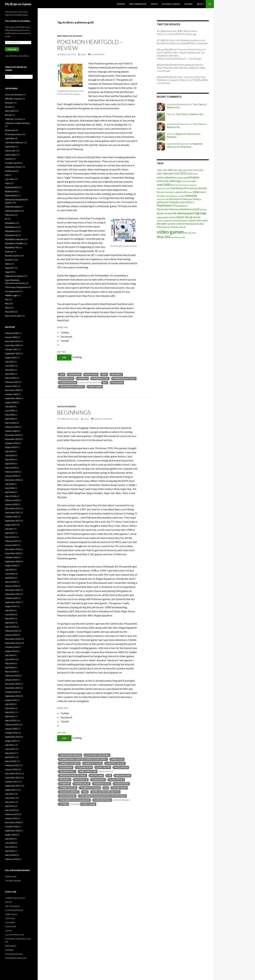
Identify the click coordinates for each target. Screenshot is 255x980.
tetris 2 (64, 804)
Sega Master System (14, 276)
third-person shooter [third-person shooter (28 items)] (168, 227)
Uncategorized (66, 406)
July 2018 (9, 484)
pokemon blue (82, 784)
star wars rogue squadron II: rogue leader (103, 796)
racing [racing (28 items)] (168, 213)
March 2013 (11, 720)
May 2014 (10, 663)
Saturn (8, 264)
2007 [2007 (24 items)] (160, 174)
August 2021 (11, 358)
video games (95, 387)
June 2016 (10, 574)
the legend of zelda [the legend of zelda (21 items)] (195, 224)
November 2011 (13, 778)
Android (9, 103)
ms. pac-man (97, 776)
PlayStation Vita (12, 247)
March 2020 (11, 423)
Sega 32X (9, 268)
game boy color (93, 763)
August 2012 (11, 741)
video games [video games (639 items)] (170, 232)
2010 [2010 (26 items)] (177, 174)
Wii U (8, 304)
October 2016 (11, 557)
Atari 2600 (10, 111)
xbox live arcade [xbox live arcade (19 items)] (178, 237)
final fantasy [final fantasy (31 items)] (177, 188)
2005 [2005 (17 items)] (195, 170)
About (200, 4)
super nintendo (103, 800)
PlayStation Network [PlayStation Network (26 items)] (168, 209)
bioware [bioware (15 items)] (185, 185)
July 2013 (9, 704)
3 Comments (98, 54)
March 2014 (11, 672)
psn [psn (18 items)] (205, 209)
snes (85, 792)
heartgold (91, 374)
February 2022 (12, 333)
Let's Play (9, 179)
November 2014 (13, 643)
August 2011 (11, 790)
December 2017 (12, 508)
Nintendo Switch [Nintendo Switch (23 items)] (191, 199)
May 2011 (10, 802)
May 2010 (10, 847)
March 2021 (11, 378)
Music (8, 183)
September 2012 (13, 737)
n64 (109, 776)
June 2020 (10, 411)
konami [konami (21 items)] (202, 192)
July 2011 (9, 794)
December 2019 (12, 435)
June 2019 (10, 455)
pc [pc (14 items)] (200, 199)
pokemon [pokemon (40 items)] (184, 209)
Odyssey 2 (10, 215)
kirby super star (88, 771)
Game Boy (10, 138)
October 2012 (11, 733)
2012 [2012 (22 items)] (190, 174)
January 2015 (11, 635)
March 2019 (11, 468)
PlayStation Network (14, 239)
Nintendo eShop (12, 207)
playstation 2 (117, 780)
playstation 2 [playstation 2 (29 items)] (187, 202)
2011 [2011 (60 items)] (183, 173)
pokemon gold (100, 378)
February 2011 (12, 814)
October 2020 (11, 394)
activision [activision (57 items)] (193, 177)
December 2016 (12, 549)
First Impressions (138, 4)
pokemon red (122, 784)
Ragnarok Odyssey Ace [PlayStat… (185, 145)
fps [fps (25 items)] (158, 192)
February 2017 (12, 541)
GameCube (10, 155)
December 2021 (12, 341)
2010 (62, 374)
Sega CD (9, 272)
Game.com (10, 151)
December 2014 (12, 639)
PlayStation (10, 223)
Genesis (9, 159)
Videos (154, 4)
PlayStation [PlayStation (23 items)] (174, 202)
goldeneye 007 (84, 767)
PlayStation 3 (11, 231)
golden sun (66, 767)
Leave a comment (103, 419)
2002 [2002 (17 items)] (185, 170)
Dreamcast (10, 130)
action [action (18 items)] (195, 174)
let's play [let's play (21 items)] (161, 196)
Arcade (8, 107)
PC (6, 219)
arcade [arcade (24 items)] (193, 181)
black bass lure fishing (97, 755)
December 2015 (12, 590)
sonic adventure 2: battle (106, 792)
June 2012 (10, 749)
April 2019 (10, 464)
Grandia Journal (12, 163)
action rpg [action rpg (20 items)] (182, 178)
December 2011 (12, 773)
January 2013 (11, 729)
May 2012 (10, 753)
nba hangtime (123, 776)
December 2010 (12, 822)
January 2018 (11, 504)
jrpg (104, 374)
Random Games (12, 256)
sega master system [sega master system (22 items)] (166, 217)
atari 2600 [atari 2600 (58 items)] (164, 185)
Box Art (189, 4)
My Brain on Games (18, 4)
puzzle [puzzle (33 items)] (160, 213)
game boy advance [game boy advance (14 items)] (168, 192)
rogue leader (120, 788)
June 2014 (10, 659)
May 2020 (10, 415)
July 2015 (9, 610)
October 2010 (11, 826)
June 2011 (10, 798)
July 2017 (9, 529)
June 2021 (10, 366)
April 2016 (10, 578)
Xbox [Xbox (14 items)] (194, 233)
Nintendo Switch (13, 211)
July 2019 (9, 451)
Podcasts (9, 252)
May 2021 (10, 370)
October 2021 (11, 349)
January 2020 (11, 431)
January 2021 (11, 386)
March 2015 (11, 627)
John (83, 54)
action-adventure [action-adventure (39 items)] (167, 177)
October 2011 (11, 782)
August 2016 (11, 566)
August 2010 (11, 835)
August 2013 (11, 700)
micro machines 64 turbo (73, 776)
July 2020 (9, 406)
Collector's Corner (14, 119)
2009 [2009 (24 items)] (171, 174)
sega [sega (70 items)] (203, 213)
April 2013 (10, 716)
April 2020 (10, 419)
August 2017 (11, 525)
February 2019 (12, 472)
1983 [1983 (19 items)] (165, 170)
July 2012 (9, 745)
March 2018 (11, 496)
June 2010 (10, 843)
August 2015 (11, 606)
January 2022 (11, 337)
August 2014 (11, 651)
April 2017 (10, 533)
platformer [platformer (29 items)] (163, 202)
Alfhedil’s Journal (171, 4)
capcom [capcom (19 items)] (193, 185)
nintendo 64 (81, 780)
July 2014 (9, 655)
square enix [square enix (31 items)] (195, 220)
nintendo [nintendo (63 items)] (191, 196)
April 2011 (10, 806)
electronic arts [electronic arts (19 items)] (163, 188)
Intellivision (10, 171)
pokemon (83, 378)
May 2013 (10, 712)
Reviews (121, 4)
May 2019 (10, 460)
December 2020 (12, 390)
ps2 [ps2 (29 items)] (192, 209)
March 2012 (11, 761)
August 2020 (11, 402)
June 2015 (10, 614)
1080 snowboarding (70, 755)
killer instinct (67, 771)
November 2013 (13, 688)
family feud (117, 759)
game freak (75, 374)
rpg (105, 383)
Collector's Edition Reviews (17, 123)
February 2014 (12, 676)
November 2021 (13, 345)
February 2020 (12, 427)
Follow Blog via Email (18, 21)
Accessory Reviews (14, 95)
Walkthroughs (11, 295)
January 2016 (11, 586)
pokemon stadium (90, 788)
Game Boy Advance (14, 142)
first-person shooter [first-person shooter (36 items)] (196, 188)
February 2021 (12, 382)
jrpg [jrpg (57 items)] (196, 192)
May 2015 (10, 619)
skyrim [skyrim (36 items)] (197, 217)
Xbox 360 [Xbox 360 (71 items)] (163, 237)
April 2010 (10, 851)
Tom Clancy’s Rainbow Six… (190, 114)
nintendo (117, 374)
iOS (7, 175)
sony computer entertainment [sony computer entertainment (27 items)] (173, 220)
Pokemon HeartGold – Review (90, 45)
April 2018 (10, 492)
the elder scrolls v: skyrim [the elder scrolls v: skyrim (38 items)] (171, 224)
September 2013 (13, 696)
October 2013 (11, 692)
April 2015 (10, 623)
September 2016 (13, 561)
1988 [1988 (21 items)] (170, 170)
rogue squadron (69, 792)
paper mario (98, 780)
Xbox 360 (9, 312)
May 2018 (10, 488)
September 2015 (13, 602)
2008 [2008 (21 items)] (165, 174)
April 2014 (10, 667)
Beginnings (74, 412)
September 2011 (13, 786)
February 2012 (12, 765)
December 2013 (12, 684)
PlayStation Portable (14, 243)
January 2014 (11, 680)
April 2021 (10, 374)
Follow (12, 49)
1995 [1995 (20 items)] (175, 170)
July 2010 (9, 839)
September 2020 (13, 398)
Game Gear (10, 147)
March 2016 (11, 582)
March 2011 (11, 810)
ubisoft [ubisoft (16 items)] (183, 227)
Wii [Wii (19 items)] (186, 233)
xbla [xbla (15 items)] (190, 233)
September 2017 (13, 521)
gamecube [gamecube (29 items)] (182, 192)
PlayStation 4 (11, 235)
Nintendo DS (65, 36)
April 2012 (10, 757)
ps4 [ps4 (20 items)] (201, 209)
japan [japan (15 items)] (190, 192)
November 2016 (13, 553)
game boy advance (70, 763)
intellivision (121, 767)
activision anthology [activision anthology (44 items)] (169, 181)
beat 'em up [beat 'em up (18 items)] (176, 185)
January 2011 (11, 818)
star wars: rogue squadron (75, 800)
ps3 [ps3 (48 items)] (197, 209)
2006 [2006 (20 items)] (201, 170)
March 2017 (11, 537)
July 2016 (9, 570)
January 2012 (11, 769)
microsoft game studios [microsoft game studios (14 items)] (175, 196)
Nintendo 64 (11, 191)
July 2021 (9, 362)
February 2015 (12, 631)
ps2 (106, 788)
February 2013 (12, 725)
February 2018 (12, 500)
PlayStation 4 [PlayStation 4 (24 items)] (181, 206)
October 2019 (11, 443)
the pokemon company (72, 387)
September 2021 (13, 353)
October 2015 (11, 598)
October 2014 (11, 647)
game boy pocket (115, 763)
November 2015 (13, 594)
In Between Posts (13, 167)
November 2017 (13, 513)
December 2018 (12, 480)
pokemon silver (68, 383)
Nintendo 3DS (11, 187)
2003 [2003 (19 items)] (190, 170)
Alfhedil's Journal (13, 99)
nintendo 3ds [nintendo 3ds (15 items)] (163, 199)
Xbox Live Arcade (13, 316)
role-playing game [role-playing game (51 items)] (183, 213)
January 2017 (11, 545)
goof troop (103, 767)
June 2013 (10, 708)
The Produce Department (17, 287)
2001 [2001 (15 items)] (180, 170)
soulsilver (117, 383)
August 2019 (11, 447)
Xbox (7, 308)
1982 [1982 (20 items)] (159, 170)
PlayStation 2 (11, 227)
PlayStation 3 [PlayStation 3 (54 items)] (165, 205)
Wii (7, 299)
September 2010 (13, 831)
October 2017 (11, 517)
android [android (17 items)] (185, 181)
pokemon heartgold (124, 378)
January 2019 (11, 476)
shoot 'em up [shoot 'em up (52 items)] (184, 217)
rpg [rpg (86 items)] (197, 213)
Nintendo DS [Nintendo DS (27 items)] (176, 199)
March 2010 (11, 855)
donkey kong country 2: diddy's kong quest (83, 759)
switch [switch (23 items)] (205, 221)
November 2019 (13, 439)
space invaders (68, 796)
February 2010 (12, 859)
